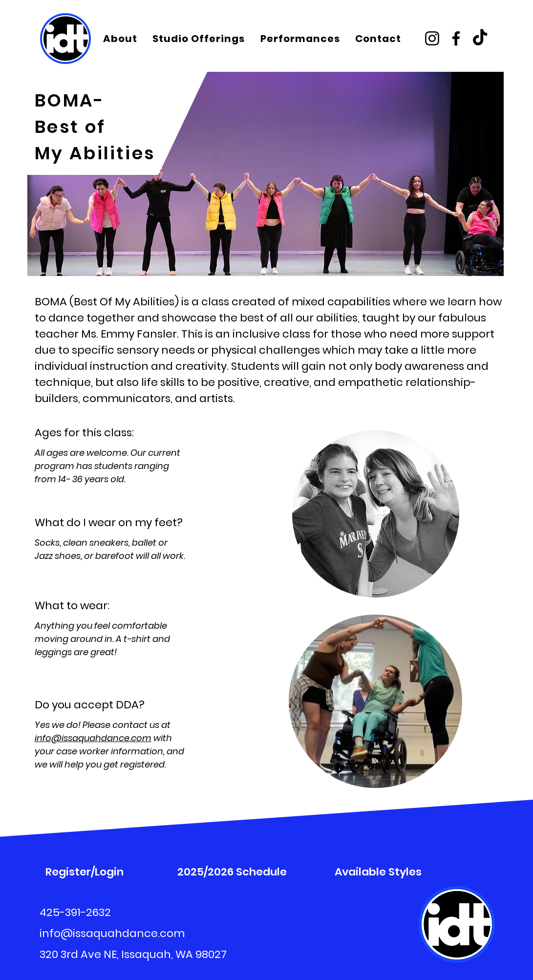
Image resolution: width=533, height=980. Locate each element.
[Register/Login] (85, 872)
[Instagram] (432, 38)
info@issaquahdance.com (93, 738)
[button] (121, 39)
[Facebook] (456, 38)
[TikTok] (480, 38)
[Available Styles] (378, 872)
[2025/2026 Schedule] (232, 872)
